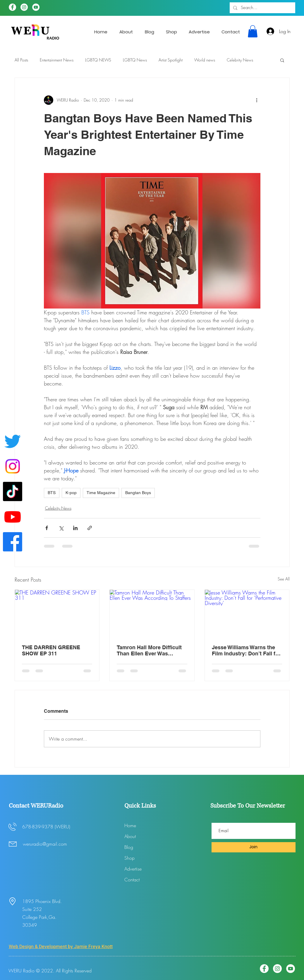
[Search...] (262, 8)
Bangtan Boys (138, 493)
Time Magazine (101, 493)
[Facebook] (12, 7)
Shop (129, 858)
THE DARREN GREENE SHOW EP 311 (51, 650)
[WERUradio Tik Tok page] (13, 491)
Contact (132, 880)
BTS (52, 493)
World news (205, 60)
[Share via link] (90, 528)
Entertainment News (57, 60)
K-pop (71, 493)
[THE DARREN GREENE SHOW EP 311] (57, 614)
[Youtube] (13, 517)
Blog (129, 847)
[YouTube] (36, 7)
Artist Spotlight (171, 60)
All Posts (21, 60)
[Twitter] (13, 441)
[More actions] (257, 100)
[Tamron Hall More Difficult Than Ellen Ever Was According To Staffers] (152, 614)
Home (130, 825)
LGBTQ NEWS (98, 60)
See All (284, 579)
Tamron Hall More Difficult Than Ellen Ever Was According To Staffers (149, 650)
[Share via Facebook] (47, 528)
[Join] (254, 847)
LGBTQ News (135, 60)
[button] (253, 31)
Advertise (133, 869)
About (130, 836)
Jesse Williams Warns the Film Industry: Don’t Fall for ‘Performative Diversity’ (246, 650)
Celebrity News (240, 60)
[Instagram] (24, 7)
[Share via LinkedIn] (75, 528)
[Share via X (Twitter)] (61, 528)
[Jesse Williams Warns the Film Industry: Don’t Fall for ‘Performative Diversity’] (247, 614)
